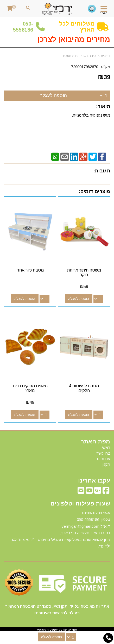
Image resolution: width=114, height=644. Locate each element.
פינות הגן (90, 56)
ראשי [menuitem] (106, 447)
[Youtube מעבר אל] (89, 492)
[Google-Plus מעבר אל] (98, 492)
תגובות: (102, 171)
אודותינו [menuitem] (103, 459)
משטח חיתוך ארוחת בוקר (84, 272)
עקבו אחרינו (94, 481)
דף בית (105, 56)
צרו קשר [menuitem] (103, 453)
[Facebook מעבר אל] (106, 492)
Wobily (42, 630)
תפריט (103, 13)
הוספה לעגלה (53, 95)
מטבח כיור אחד (30, 270)
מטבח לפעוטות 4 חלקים (84, 388)
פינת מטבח (71, 56)
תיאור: (103, 106)
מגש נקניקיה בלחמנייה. (91, 115)
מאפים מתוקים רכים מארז (30, 388)
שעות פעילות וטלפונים (80, 504)
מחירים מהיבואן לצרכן (74, 39)
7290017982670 (85, 67)
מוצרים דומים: (94, 191)
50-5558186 (23, 27)
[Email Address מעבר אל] (81, 492)
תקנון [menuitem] (106, 464)
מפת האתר (95, 442)
